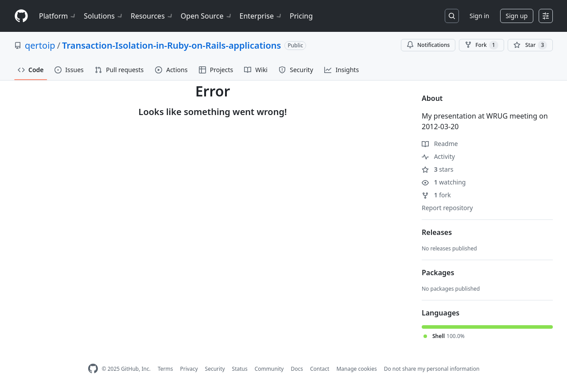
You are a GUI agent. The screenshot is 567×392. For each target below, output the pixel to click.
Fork (481, 45)
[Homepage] (21, 16)
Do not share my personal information (432, 369)
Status (240, 369)
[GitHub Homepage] (93, 369)
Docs (297, 369)
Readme (440, 144)
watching (444, 182)
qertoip (40, 45)
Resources (152, 16)
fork (436, 195)
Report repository (447, 208)
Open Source (207, 16)
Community (269, 369)
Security (215, 369)
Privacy (189, 369)
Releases (437, 232)
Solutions (104, 16)
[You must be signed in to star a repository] (530, 45)
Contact (320, 369)
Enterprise (261, 16)
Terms (165, 369)
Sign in (479, 16)
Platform (58, 16)
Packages (438, 273)
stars (437, 169)
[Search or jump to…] (452, 16)
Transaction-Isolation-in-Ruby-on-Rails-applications (171, 45)
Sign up (517, 16)
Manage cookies (356, 369)
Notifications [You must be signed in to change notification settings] (428, 45)
